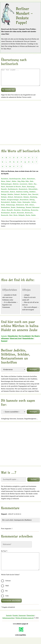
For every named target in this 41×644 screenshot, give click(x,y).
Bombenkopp (21, 211)
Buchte (28, 219)
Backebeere (5, 182)
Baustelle (4, 192)
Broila (15, 219)
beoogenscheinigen (13, 203)
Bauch (3, 190)
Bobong (32, 203)
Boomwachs (29, 216)
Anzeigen (33, 373)
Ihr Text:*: (4, 554)
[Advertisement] (20, 126)
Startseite (4, 339)
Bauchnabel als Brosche (14, 190)
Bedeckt (13, 195)
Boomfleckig (26, 213)
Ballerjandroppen (6, 187)
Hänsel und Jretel (16, 342)
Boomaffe (10, 213)
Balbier (14, 185)
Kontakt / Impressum (19, 619)
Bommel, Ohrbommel (33, 211)
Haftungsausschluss (8, 621)
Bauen (24, 190)
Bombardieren (5, 211)
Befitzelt (10, 200)
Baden (24, 182)
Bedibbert (32, 195)
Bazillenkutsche (13, 192)
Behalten (26, 200)
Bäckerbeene (31, 182)
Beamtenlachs (23, 192)
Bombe (13, 211)
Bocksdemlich (5, 205)
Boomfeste (17, 213)
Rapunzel (4, 344)
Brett (11, 219)
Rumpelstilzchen (28, 342)
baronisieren (24, 187)
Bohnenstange (11, 208)
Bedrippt (4, 198)
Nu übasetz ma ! (8, 93)
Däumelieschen (13, 339)
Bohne (3, 208)
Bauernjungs (31, 190)
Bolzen (32, 208)
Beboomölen (5, 195)
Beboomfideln (33, 192)
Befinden (4, 200)
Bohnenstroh (20, 208)
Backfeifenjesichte (15, 182)
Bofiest (34, 205)
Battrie (31, 187)
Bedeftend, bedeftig (22, 195)
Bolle (27, 208)
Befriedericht (18, 200)
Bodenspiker (26, 205)
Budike (34, 219)
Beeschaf (35, 198)
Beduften (10, 198)
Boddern (14, 205)
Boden (19, 205)
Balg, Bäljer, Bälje (23, 185)
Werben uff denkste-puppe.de (25, 621)
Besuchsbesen (24, 203)
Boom (4, 213)
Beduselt (17, 198)
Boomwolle (5, 219)
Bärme (3, 185)
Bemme (3, 203)
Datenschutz (31, 619)
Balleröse (16, 187)
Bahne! (9, 185)
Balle (32, 185)
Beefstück (24, 198)
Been (30, 198)
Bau (35, 187)
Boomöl (13, 216)
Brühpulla (22, 219)
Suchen (34, 483)
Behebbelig (34, 200)
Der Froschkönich (25, 339)
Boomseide (20, 216)
